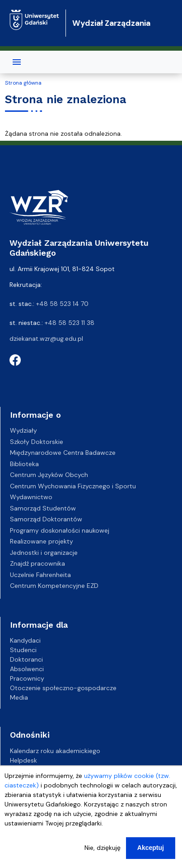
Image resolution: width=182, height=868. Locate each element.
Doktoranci (26, 659)
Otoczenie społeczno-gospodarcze (63, 688)
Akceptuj (151, 848)
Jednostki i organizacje (44, 553)
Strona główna (23, 83)
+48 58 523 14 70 (62, 304)
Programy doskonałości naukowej (60, 530)
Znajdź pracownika (37, 563)
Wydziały (23, 430)
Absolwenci (27, 669)
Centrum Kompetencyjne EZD (54, 586)
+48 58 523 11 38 (70, 323)
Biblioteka (24, 464)
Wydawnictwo (31, 497)
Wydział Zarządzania (111, 23)
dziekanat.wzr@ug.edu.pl (46, 339)
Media (19, 697)
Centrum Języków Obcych (49, 475)
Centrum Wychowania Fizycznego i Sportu (73, 486)
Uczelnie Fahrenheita (40, 575)
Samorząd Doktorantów (46, 519)
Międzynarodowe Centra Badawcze (63, 453)
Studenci (23, 650)
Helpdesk (23, 760)
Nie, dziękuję (103, 848)
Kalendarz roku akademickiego (55, 751)
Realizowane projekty (42, 541)
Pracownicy (27, 678)
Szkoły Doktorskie (37, 442)
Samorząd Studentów (43, 508)
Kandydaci (25, 640)
